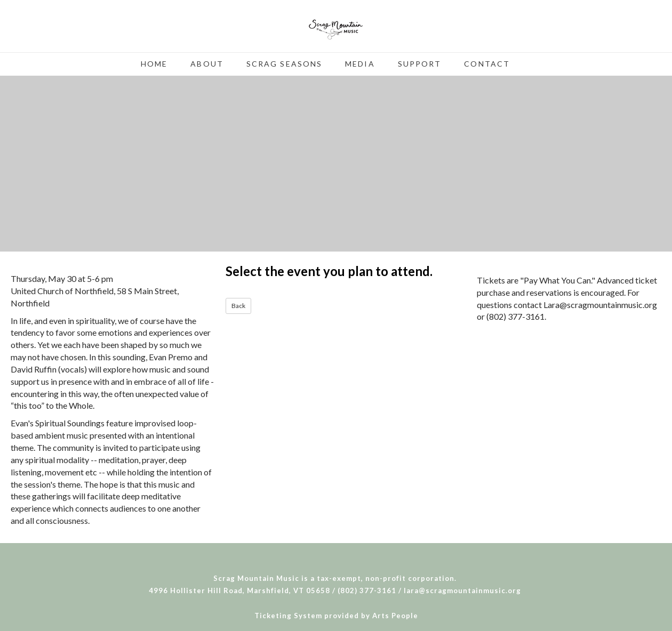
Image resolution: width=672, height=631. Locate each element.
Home (154, 64)
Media (360, 64)
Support (420, 64)
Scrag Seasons (284, 64)
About (207, 64)
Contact (487, 64)
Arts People (395, 616)
